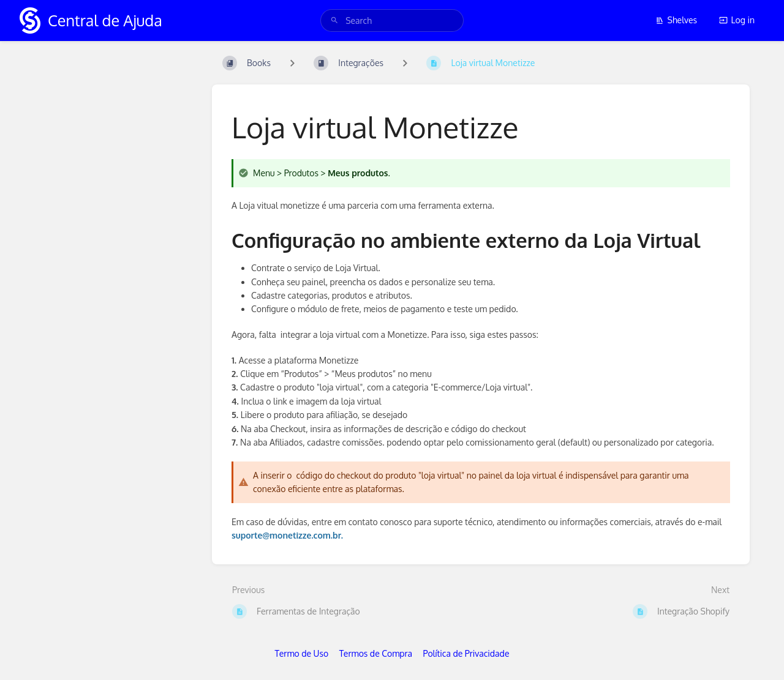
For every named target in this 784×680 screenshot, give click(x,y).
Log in (737, 20)
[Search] (334, 21)
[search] (392, 21)
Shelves (677, 20)
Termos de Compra (376, 653)
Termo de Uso (302, 653)
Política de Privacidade (466, 653)
